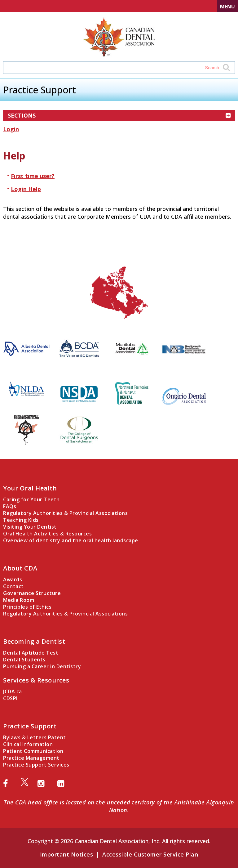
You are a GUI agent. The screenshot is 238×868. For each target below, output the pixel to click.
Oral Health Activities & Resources (47, 534)
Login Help (26, 189)
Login (11, 129)
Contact (13, 586)
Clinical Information (28, 744)
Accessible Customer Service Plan (150, 854)
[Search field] (113, 68)
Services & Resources (36, 680)
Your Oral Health (30, 488)
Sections (119, 115)
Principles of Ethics (27, 607)
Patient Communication (33, 751)
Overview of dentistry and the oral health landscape (71, 540)
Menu (227, 7)
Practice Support (30, 726)
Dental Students (24, 660)
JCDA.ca (13, 691)
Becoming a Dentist (34, 641)
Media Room (19, 600)
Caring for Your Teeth (31, 499)
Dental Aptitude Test (31, 653)
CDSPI (10, 698)
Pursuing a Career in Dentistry (42, 666)
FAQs (10, 506)
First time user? (33, 176)
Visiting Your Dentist (30, 527)
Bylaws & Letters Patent (35, 737)
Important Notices (67, 854)
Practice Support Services (36, 765)
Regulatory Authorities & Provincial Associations (65, 513)
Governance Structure (32, 593)
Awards (13, 579)
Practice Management (31, 758)
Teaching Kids (21, 520)
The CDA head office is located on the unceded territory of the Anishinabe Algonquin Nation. (119, 806)
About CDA (20, 568)
